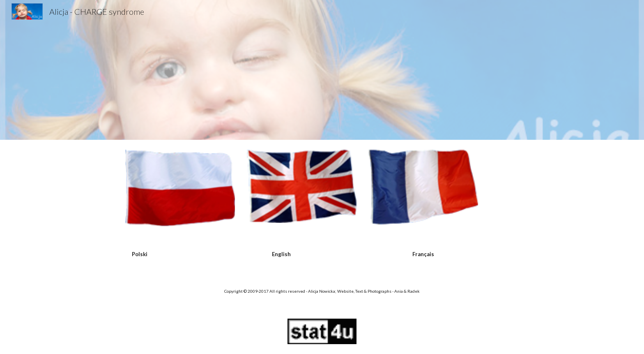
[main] (140, 254)
